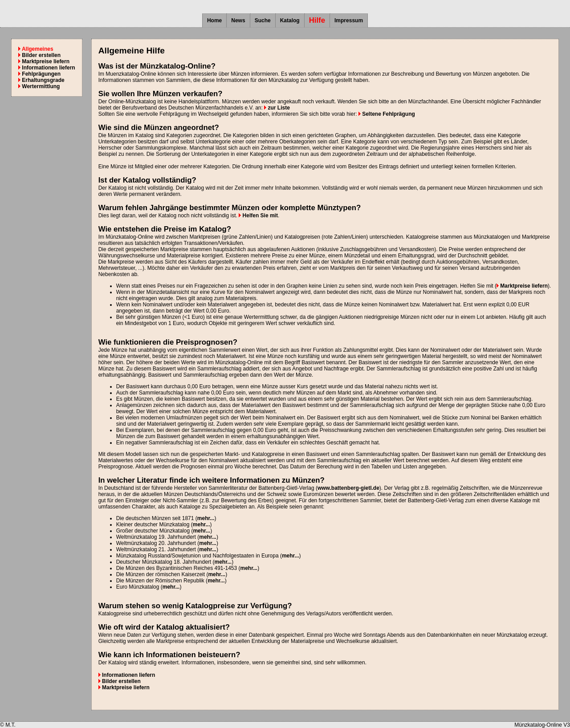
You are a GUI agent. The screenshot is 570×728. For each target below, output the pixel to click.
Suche (263, 20)
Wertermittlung (39, 86)
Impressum (349, 20)
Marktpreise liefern (44, 61)
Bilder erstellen (39, 55)
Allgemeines (36, 49)
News (238, 20)
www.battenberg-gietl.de (348, 488)
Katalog (290, 20)
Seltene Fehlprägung (387, 114)
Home (214, 20)
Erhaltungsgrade (41, 80)
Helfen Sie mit (258, 216)
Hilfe (317, 20)
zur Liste (277, 108)
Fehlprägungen (39, 74)
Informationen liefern (47, 68)
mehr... (206, 518)
